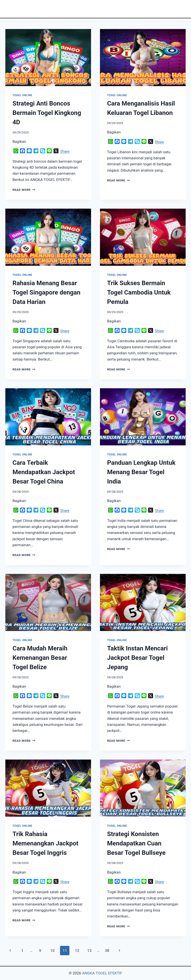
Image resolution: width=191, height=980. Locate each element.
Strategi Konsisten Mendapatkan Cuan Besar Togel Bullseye (136, 843)
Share (65, 151)
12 (77, 951)
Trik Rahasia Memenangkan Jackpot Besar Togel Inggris (45, 843)
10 (52, 951)
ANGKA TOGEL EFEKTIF (102, 973)
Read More (24, 190)
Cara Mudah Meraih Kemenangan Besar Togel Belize (40, 658)
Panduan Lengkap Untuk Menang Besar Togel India (141, 472)
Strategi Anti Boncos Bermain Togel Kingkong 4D (47, 113)
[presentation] (48, 58)
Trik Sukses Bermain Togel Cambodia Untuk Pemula (139, 292)
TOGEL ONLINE (22, 95)
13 (89, 951)
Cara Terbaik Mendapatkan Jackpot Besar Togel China (44, 472)
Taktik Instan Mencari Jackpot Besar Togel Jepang (137, 658)
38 (107, 951)
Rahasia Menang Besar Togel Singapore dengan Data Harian (47, 292)
